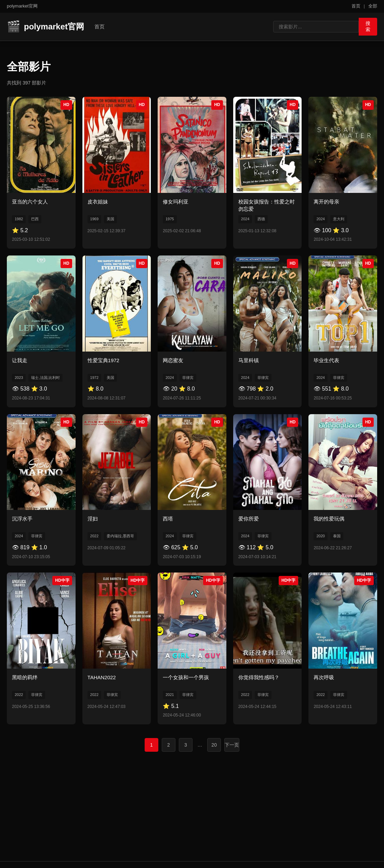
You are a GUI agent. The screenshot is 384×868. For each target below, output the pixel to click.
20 (214, 745)
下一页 (232, 745)
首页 (356, 6)
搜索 (366, 26)
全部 (373, 6)
